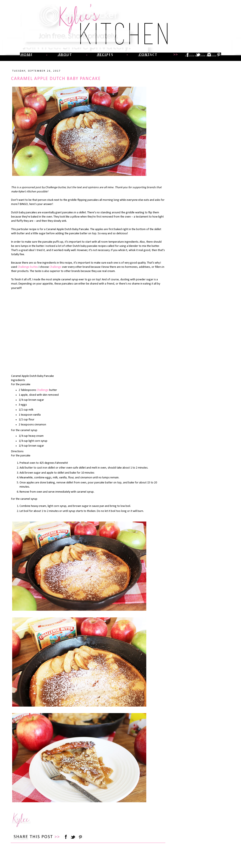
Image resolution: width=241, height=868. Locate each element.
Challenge (55, 267)
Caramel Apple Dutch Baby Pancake (56, 79)
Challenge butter (28, 267)
